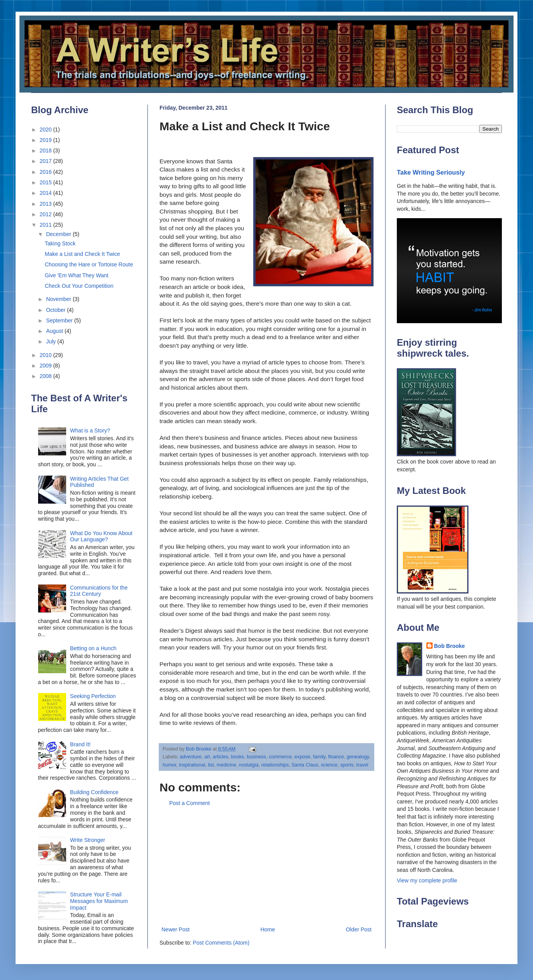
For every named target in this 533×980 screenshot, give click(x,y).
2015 (46, 182)
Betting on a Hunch (93, 648)
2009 (46, 366)
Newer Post (175, 929)
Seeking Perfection (93, 696)
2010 (46, 355)
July (52, 341)
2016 (46, 172)
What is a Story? (90, 430)
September (60, 320)
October (56, 310)
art (207, 757)
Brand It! (80, 744)
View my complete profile (427, 880)
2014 (46, 193)
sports (347, 765)
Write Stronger (88, 840)
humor (169, 765)
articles (221, 757)
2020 (46, 129)
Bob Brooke (450, 646)
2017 (46, 161)
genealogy (358, 757)
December (59, 234)
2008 (46, 376)
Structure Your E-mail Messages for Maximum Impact (99, 901)
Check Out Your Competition (79, 286)
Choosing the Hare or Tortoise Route (89, 264)
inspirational (192, 765)
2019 (46, 140)
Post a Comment (189, 803)
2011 (46, 225)
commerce (280, 757)
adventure (191, 757)
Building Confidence (94, 792)
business (256, 757)
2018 (46, 150)
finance (336, 757)
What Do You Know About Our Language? (101, 536)
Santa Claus (305, 765)
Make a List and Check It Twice (82, 254)
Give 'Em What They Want (77, 275)
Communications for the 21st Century (99, 591)
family (319, 757)
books (238, 757)
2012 (46, 214)
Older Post (359, 929)
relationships (275, 765)
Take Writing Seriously (431, 172)
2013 (46, 204)
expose (302, 757)
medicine (226, 765)
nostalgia (249, 765)
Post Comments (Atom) (221, 943)
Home (267, 929)
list (211, 765)
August (55, 331)
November (59, 299)
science (329, 765)
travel (362, 765)
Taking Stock (60, 243)
